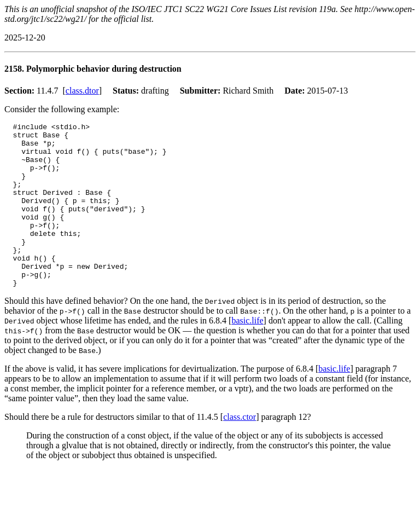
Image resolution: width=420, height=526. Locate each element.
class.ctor (240, 450)
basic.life (247, 353)
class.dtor (82, 91)
